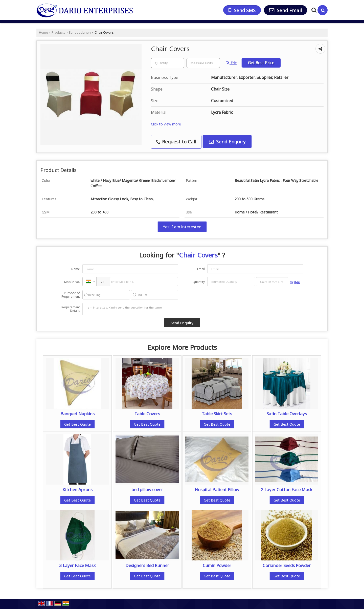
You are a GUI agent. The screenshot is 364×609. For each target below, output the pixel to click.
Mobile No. (72, 282)
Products (58, 32)
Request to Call (176, 142)
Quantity (199, 282)
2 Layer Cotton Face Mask (287, 490)
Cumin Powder (217, 565)
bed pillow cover (147, 490)
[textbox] (203, 63)
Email (201, 269)
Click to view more (166, 124)
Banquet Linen (80, 32)
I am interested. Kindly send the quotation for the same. (193, 309)
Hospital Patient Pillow (217, 490)
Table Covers (147, 414)
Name (76, 269)
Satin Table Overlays (287, 414)
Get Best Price (261, 63)
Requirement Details (71, 309)
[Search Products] (313, 10)
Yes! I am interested (182, 227)
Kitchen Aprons (77, 490)
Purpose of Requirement (71, 295)
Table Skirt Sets (217, 414)
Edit (231, 63)
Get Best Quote (77, 424)
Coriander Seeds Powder (287, 565)
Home (43, 32)
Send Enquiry (227, 142)
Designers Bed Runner (147, 565)
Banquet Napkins (77, 414)
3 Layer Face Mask (77, 565)
